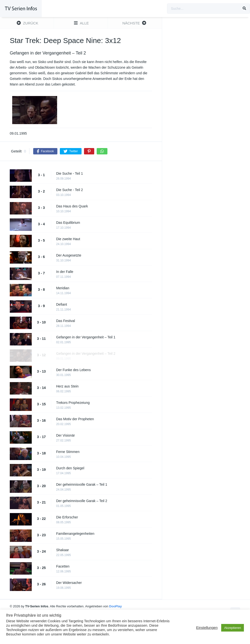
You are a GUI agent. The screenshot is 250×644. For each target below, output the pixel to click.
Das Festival (66, 321)
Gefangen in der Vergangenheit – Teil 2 (86, 354)
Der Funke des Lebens (73, 370)
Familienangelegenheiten (75, 534)
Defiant (62, 304)
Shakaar (62, 550)
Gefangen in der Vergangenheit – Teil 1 (86, 337)
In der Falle (65, 272)
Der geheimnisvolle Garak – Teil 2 (82, 501)
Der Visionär (66, 435)
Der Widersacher (69, 583)
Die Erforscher (67, 517)
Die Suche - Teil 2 (69, 190)
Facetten (63, 566)
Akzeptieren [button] (233, 628)
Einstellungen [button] (207, 628)
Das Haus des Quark (72, 206)
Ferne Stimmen (68, 452)
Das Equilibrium (68, 223)
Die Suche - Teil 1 (69, 173)
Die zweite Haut (68, 239)
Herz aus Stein (67, 386)
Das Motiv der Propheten (75, 419)
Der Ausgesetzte (69, 255)
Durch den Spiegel (70, 468)
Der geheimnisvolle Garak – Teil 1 (82, 484)
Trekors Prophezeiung (73, 403)
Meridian (63, 288)
